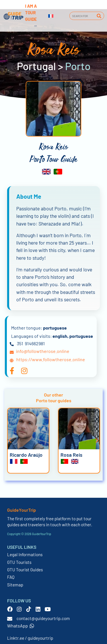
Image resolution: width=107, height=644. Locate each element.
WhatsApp (21, 626)
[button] (10, 440)
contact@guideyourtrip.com (43, 618)
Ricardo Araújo (26, 455)
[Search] (99, 16)
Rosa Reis (71, 455)
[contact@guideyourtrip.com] (10, 619)
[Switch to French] (51, 16)
